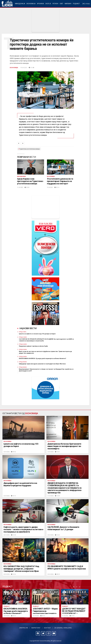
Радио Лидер (7, 4)
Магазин (68, 4)
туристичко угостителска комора (30, 149)
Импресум (24, 628)
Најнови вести (28, 328)
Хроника (40, 4)
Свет (61, 4)
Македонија (20, 4)
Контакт (47, 628)
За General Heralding (63, 628)
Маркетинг (36, 628)
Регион (55, 4)
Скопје (48, 4)
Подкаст (76, 4)
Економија (31, 4)
